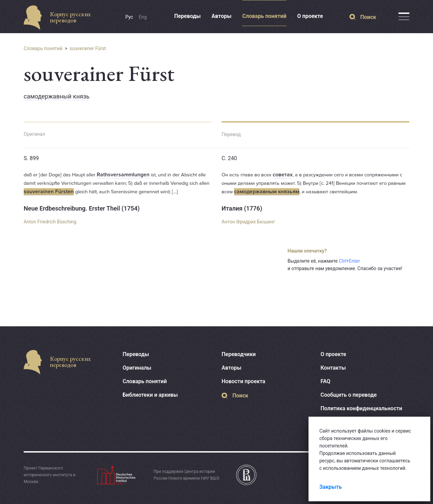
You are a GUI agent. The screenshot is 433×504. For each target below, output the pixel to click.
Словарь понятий (264, 16)
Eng (143, 17)
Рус (129, 17)
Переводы (187, 16)
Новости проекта (243, 381)
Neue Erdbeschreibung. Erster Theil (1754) (82, 208)
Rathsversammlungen (123, 175)
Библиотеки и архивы (150, 395)
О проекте (310, 16)
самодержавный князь (57, 96)
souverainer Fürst (88, 48)
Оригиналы (137, 368)
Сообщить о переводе (349, 395)
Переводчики (239, 354)
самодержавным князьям (267, 192)
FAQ (326, 381)
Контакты (333, 368)
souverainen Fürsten (49, 192)
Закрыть (331, 487)
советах (283, 175)
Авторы (221, 16)
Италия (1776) (242, 208)
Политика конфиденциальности (361, 408)
